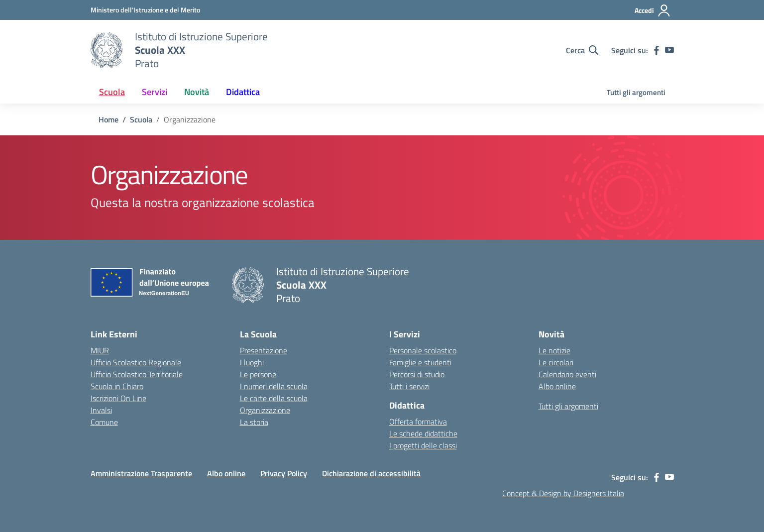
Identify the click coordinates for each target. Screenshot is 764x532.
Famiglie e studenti (420, 362)
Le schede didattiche (423, 433)
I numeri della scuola (274, 386)
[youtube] (669, 50)
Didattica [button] (243, 92)
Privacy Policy (284, 473)
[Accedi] (653, 10)
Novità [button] (197, 92)
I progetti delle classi (423, 445)
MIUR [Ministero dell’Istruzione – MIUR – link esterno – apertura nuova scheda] (100, 350)
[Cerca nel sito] (582, 50)
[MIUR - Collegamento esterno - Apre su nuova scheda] (145, 10)
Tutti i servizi (409, 386)
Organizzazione (265, 410)
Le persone (258, 374)
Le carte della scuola (274, 398)
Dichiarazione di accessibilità (371, 473)
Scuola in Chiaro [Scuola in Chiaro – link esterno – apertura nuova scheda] (117, 386)
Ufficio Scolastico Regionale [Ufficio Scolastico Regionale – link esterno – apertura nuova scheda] (136, 362)
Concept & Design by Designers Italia (563, 493)
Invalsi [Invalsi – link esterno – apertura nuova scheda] (101, 410)
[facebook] (656, 50)
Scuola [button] (112, 92)
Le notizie (554, 350)
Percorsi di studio (417, 374)
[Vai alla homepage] (107, 50)
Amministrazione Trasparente (141, 473)
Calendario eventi (567, 374)
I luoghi (252, 362)
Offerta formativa (418, 422)
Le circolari (556, 362)
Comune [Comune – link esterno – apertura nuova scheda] (104, 422)
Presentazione (264, 350)
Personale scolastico (423, 350)
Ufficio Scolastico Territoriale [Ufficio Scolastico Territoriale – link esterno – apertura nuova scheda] (137, 374)
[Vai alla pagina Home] (109, 119)
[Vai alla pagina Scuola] (141, 119)
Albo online (557, 386)
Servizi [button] (155, 92)
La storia (254, 422)
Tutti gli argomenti (636, 92)
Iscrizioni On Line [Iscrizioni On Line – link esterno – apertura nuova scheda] (118, 398)
